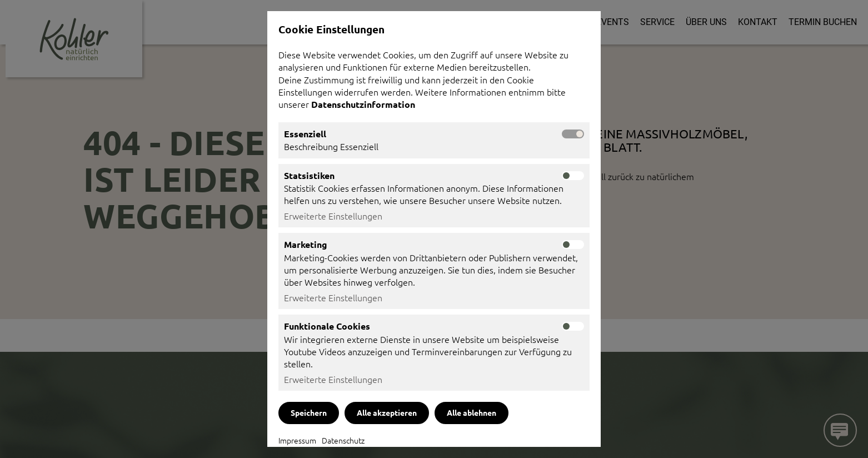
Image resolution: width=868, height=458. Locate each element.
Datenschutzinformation (364, 104)
